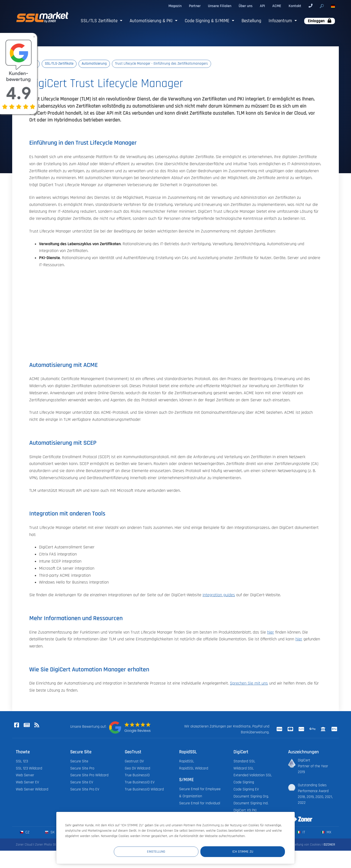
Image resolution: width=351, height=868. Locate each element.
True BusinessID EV (140, 782)
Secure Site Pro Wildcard (89, 775)
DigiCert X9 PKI (245, 811)
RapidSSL (187, 761)
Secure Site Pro (82, 768)
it (301, 833)
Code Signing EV (246, 790)
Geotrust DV (134, 761)
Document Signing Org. (251, 796)
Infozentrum (281, 21)
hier (271, 632)
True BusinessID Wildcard (144, 790)
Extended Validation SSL (253, 775)
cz (25, 833)
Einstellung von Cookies (304, 845)
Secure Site (79, 761)
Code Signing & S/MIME (208, 21)
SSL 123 (22, 761)
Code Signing (244, 782)
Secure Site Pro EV (85, 790)
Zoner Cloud (24, 845)
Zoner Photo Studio (49, 845)
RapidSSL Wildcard (194, 768)
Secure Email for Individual (200, 803)
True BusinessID (137, 775)
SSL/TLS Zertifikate (100, 21)
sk (50, 833)
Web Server (25, 775)
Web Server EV (27, 782)
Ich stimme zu (256, 851)
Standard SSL (244, 761)
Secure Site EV (82, 782)
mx (326, 833)
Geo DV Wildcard (137, 768)
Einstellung (195, 851)
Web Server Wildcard (32, 790)
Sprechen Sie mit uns (249, 684)
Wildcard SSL (244, 768)
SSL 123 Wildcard (29, 768)
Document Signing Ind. (251, 803)
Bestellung (251, 21)
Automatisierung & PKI (152, 21)
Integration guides (219, 595)
